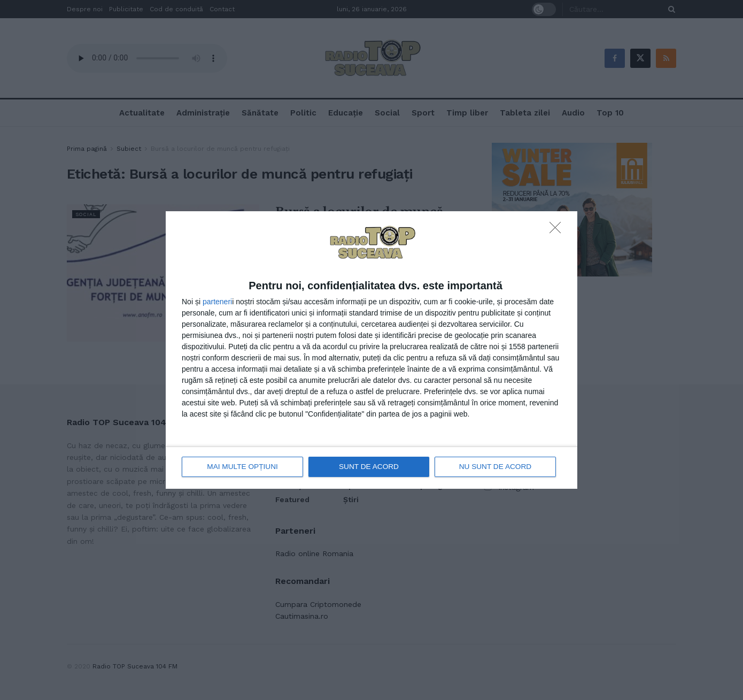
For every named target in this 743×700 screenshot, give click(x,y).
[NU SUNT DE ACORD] (558, 231)
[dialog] (371, 350)
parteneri (217, 302)
